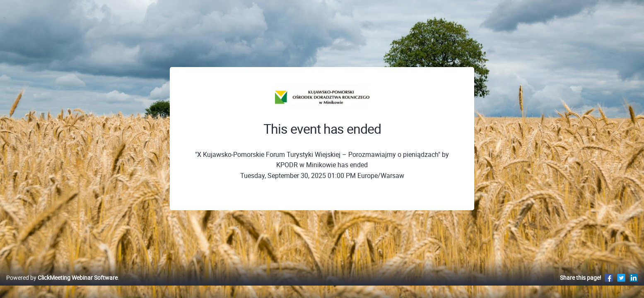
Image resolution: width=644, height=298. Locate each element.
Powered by (62, 286)
